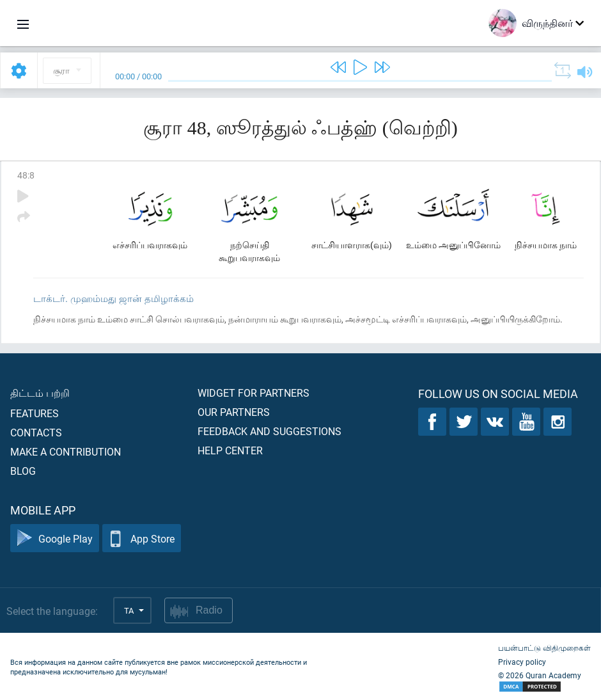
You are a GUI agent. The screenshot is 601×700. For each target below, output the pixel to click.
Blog (23, 471)
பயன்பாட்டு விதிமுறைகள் (544, 648)
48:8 (26, 175)
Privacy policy (522, 662)
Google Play (55, 538)
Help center (230, 450)
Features (35, 413)
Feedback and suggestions (269, 431)
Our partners (234, 412)
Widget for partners (254, 393)
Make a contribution (66, 451)
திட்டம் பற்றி (40, 393)
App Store (142, 538)
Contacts (36, 432)
